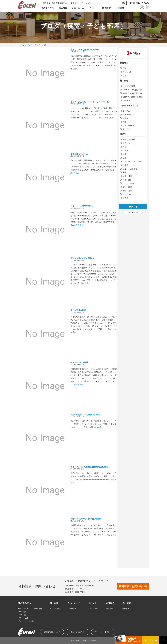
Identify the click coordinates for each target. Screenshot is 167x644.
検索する (133, 207)
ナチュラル (127, 115)
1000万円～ (128, 101)
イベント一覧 (93, 609)
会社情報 (120, 8)
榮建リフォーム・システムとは (30, 609)
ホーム (22, 45)
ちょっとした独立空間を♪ (82, 206)
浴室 (125, 154)
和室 (125, 172)
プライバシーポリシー (103, 632)
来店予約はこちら (77, 632)
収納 (125, 158)
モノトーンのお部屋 (79, 362)
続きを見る (109, 118)
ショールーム (78, 8)
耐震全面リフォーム (79, 154)
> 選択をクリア (133, 212)
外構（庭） (127, 180)
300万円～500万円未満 (132, 93)
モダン (126, 118)
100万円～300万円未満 (132, 90)
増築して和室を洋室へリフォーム (85, 50)
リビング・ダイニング (132, 161)
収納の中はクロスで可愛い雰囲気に (86, 415)
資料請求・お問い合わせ (133, 586)
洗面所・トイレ (129, 165)
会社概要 (126, 609)
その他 (126, 198)
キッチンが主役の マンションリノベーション (90, 102)
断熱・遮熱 (127, 191)
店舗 (125, 76)
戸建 (125, 68)
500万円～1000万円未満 (133, 97)
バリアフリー (128, 194)
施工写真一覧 (55, 609)
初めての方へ (47, 8)
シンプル (126, 111)
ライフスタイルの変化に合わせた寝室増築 (89, 467)
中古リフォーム (129, 143)
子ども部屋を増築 (78, 310)
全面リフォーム (129, 140)
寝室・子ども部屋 (130, 169)
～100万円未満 (129, 86)
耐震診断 (106, 8)
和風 (125, 122)
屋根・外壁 (127, 176)
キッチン (126, 151)
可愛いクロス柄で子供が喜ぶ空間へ (86, 519)
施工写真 (63, 8)
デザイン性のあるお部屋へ (82, 258)
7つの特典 (22, 615)
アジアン (126, 129)
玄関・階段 (127, 187)
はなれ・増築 (128, 183)
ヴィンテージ (128, 126)
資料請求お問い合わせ (134, 640)
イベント (93, 8)
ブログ (29, 45)
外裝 (125, 147)
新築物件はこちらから (52, 632)
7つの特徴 (22, 612)
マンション (127, 72)
